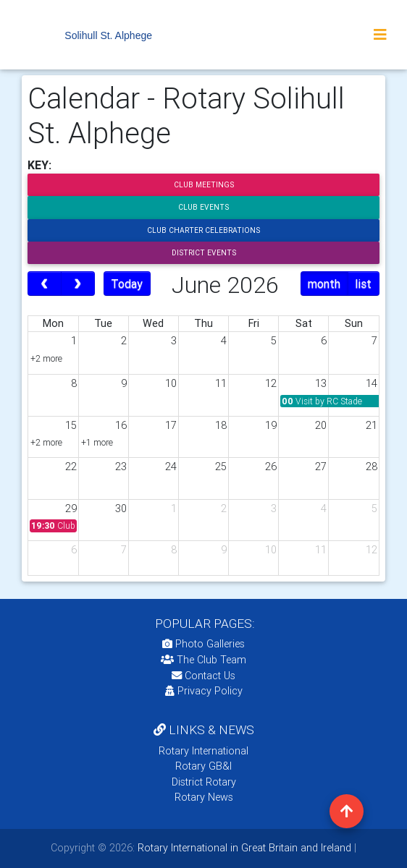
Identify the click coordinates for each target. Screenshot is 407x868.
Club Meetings (204, 185)
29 (71, 509)
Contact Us (204, 676)
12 (271, 383)
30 (121, 509)
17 (171, 425)
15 (71, 425)
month (324, 284)
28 (372, 467)
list (363, 284)
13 (321, 383)
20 (321, 425)
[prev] (45, 284)
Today (127, 284)
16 (121, 425)
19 (271, 425)
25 (221, 467)
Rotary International (204, 751)
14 (372, 383)
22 (71, 467)
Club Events (204, 207)
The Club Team (204, 660)
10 (171, 383)
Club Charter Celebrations (204, 230)
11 (221, 383)
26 (271, 467)
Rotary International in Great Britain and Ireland (243, 848)
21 (372, 425)
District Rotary (204, 782)
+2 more (46, 358)
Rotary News (204, 797)
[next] (78, 284)
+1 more (97, 442)
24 (171, 467)
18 (221, 425)
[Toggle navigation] (380, 35)
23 (121, 467)
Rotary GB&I (204, 766)
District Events (204, 253)
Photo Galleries (204, 644)
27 (321, 467)
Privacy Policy (204, 691)
